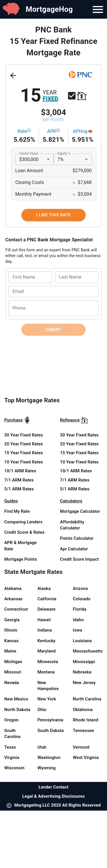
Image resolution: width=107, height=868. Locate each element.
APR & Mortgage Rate (21, 546)
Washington (49, 758)
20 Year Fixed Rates (24, 444)
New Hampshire (48, 686)
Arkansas (13, 599)
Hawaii (44, 620)
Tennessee (83, 731)
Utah (42, 747)
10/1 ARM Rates (20, 471)
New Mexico (16, 699)
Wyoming (47, 768)
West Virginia (86, 758)
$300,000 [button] (29, 159)
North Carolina (87, 699)
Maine (10, 651)
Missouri (13, 672)
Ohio (42, 710)
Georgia (12, 620)
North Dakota (17, 710)
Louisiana (82, 641)
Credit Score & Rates (24, 532)
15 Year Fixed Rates (24, 453)
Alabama (13, 589)
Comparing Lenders (23, 522)
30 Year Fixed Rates (24, 435)
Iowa (77, 630)
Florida (79, 609)
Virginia (12, 758)
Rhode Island (85, 720)
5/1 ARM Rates (19, 489)
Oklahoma (83, 710)
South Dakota (51, 731)
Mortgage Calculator (80, 511)
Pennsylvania (50, 720)
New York (47, 699)
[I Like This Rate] (53, 215)
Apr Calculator (74, 549)
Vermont (81, 747)
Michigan (13, 662)
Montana (46, 672)
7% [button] (61, 159)
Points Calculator (77, 538)
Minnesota (48, 662)
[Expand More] (74, 183)
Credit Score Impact (79, 559)
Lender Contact (53, 787)
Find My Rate (17, 511)
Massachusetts (88, 651)
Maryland (47, 651)
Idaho (78, 620)
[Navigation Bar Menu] (98, 9)
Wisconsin (14, 768)
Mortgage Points (21, 559)
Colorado (82, 599)
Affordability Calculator (72, 525)
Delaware (46, 609)
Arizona (80, 589)
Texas (10, 747)
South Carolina (12, 734)
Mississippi (84, 662)
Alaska (44, 589)
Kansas (11, 641)
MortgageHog (49, 9)
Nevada (12, 683)
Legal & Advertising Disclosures (53, 796)
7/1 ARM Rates (19, 480)
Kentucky (46, 641)
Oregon (11, 720)
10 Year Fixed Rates (24, 462)
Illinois (11, 630)
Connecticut (16, 609)
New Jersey (84, 683)
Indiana (45, 630)
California (47, 599)
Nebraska (82, 672)
